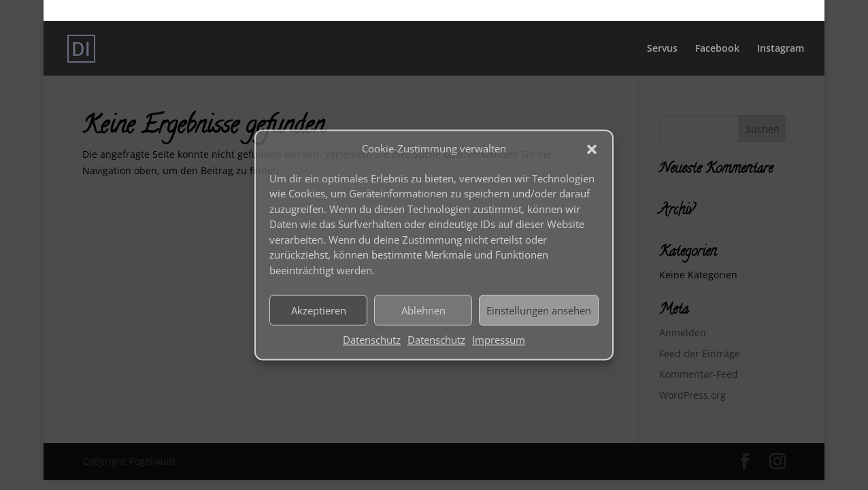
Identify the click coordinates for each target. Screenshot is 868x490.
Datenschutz (372, 340)
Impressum (499, 340)
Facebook (717, 49)
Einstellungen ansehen (539, 310)
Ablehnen (423, 310)
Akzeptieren (319, 310)
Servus (662, 49)
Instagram (781, 49)
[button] (592, 149)
